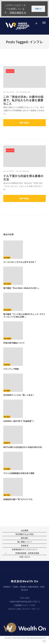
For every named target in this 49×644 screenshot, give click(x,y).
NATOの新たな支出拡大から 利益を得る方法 (23, 447)
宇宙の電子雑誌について (14, 343)
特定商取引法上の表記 (25, 534)
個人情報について (25, 542)
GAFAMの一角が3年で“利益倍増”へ (19, 421)
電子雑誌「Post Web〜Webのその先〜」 (22, 288)
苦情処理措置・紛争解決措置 (27, 553)
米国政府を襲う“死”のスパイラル (18, 499)
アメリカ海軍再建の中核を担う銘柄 (19, 473)
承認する (38, 9)
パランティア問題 (11, 369)
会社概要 (25, 530)
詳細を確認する (18, 12)
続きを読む (24, 123)
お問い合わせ (25, 557)
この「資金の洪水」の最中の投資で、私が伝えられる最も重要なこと (23, 100)
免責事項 (25, 546)
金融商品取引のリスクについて (25, 549)
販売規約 (25, 538)
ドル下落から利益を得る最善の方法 (23, 177)
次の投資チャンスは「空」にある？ (19, 395)
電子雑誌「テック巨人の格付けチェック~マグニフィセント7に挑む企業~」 (24, 315)
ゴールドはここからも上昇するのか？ (20, 262)
